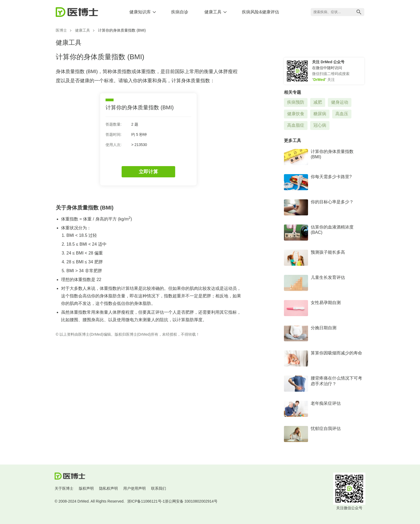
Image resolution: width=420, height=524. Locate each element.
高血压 (342, 114)
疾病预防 (296, 102)
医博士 (61, 30)
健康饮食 (296, 114)
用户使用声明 (134, 488)
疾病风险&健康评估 (260, 12)
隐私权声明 (108, 488)
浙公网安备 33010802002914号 (191, 501)
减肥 (318, 102)
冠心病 (320, 125)
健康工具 (213, 12)
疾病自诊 (180, 12)
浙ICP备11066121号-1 (146, 501)
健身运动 (340, 102)
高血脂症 (296, 125)
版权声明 (86, 488)
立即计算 (148, 172)
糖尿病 (320, 114)
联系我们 (159, 488)
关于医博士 (64, 488)
